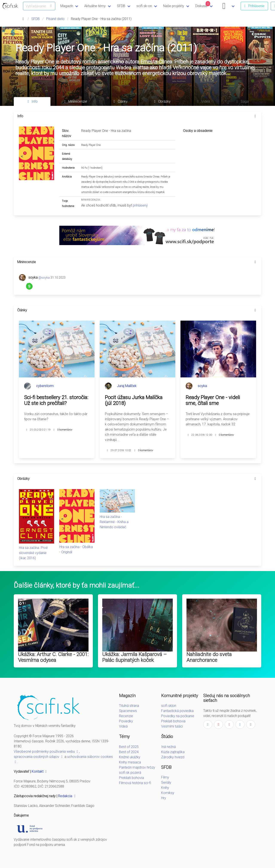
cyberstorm (45, 386)
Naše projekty (174, 6)
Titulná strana (129, 706)
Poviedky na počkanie (178, 716)
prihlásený (140, 205)
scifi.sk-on (144, 6)
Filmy (165, 777)
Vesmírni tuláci (172, 726)
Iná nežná (168, 747)
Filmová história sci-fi (135, 783)
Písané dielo (55, 19)
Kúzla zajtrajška (173, 752)
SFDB (121, 6)
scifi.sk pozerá (130, 773)
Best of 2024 (129, 752)
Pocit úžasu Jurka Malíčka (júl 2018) (134, 400)
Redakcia (67, 796)
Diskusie (203, 5)
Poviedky (126, 721)
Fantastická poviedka (177, 711)
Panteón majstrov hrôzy (137, 767)
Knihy (165, 788)
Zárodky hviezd (173, 757)
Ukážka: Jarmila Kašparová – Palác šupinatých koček (134, 657)
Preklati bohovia (173, 721)
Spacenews (128, 711)
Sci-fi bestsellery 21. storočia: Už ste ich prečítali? (56, 400)
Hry (164, 798)
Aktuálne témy (95, 6)
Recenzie (126, 716)
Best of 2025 (129, 747)
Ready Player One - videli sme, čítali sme (213, 400)
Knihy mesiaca (130, 762)
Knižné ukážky (130, 757)
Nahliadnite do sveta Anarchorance (209, 657)
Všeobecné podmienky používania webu (46, 751)
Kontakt (40, 771)
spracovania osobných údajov (39, 757)
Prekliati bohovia (131, 778)
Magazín (67, 6)
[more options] (255, 116)
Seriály (166, 782)
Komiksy (168, 793)
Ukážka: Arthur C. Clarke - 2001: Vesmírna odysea (53, 657)
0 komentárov (65, 430)
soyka (202, 386)
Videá (123, 726)
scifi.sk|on (169, 706)
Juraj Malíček (127, 386)
